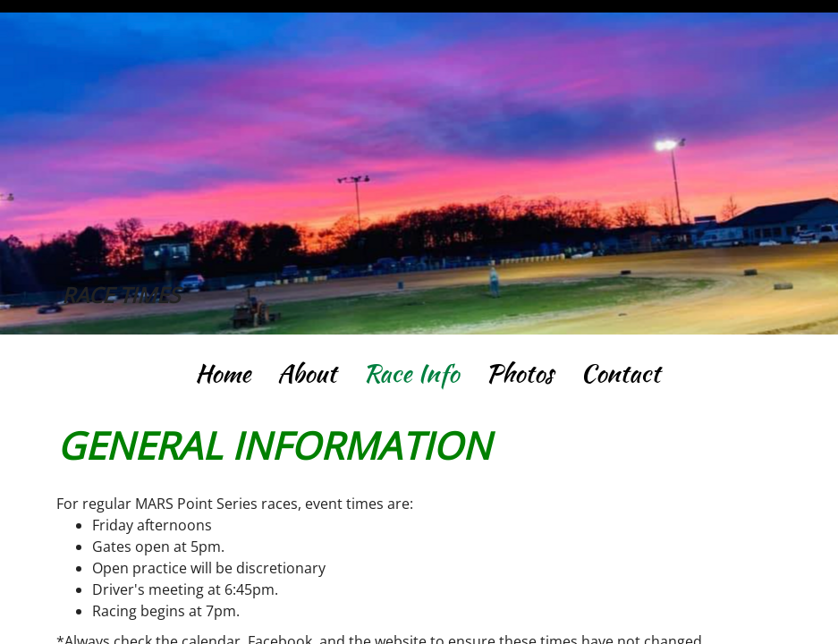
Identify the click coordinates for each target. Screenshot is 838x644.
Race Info (411, 373)
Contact (620, 373)
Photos (520, 373)
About (307, 373)
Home (223, 373)
